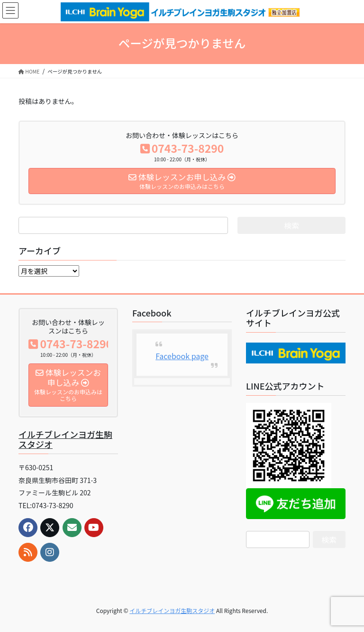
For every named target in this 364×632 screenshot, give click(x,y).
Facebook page (182, 356)
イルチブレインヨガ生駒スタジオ (65, 439)
